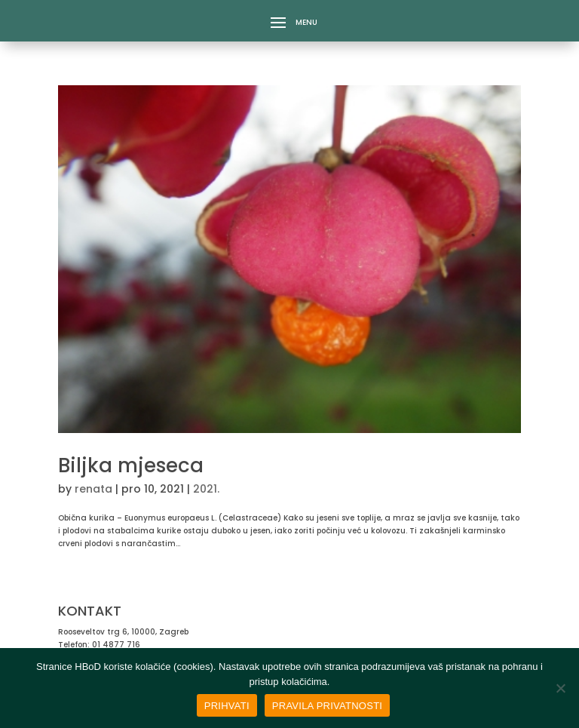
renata (93, 489)
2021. (206, 489)
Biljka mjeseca (131, 465)
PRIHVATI (227, 706)
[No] (560, 688)
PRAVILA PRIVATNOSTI (327, 706)
